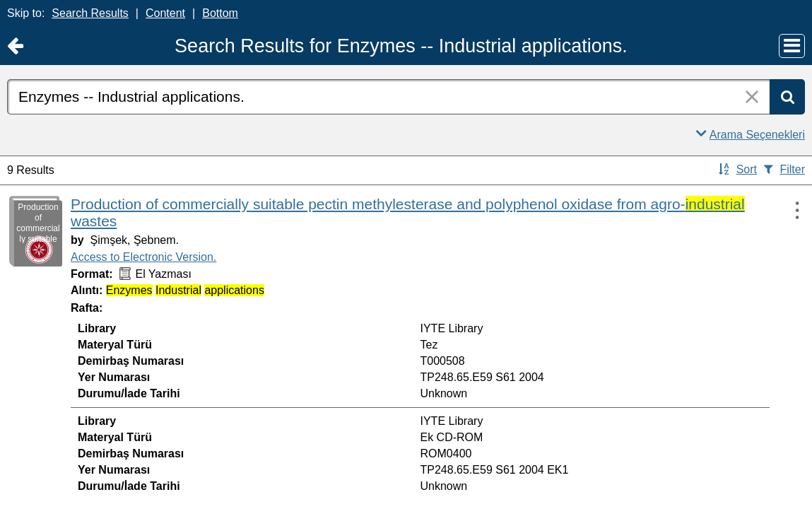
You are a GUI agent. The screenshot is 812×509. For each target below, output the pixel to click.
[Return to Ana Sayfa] (15, 46)
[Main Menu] (792, 46)
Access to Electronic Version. (143, 257)
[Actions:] (791, 210)
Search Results (90, 13)
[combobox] (388, 97)
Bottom (220, 13)
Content (165, 13)
